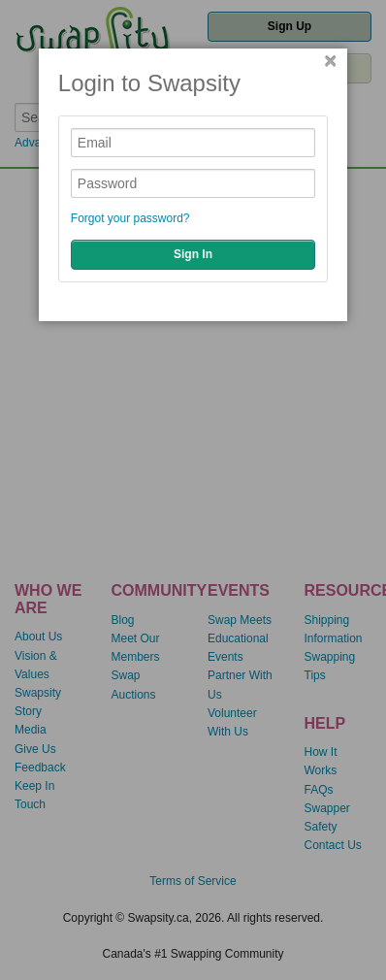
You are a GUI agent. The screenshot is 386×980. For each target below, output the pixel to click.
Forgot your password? (130, 218)
